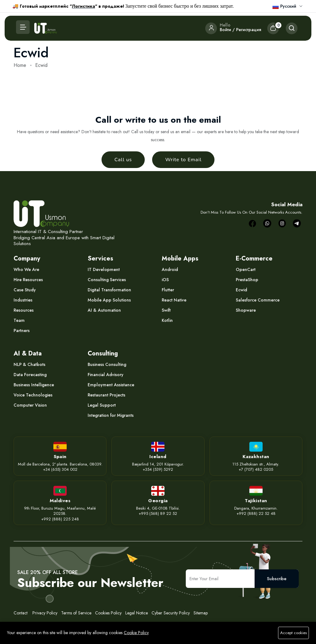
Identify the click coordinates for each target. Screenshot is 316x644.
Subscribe (277, 579)
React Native (174, 300)
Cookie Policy (136, 633)
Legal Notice (137, 613)
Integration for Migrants (111, 415)
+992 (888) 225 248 (60, 519)
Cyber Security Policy (171, 613)
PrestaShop (247, 280)
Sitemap (201, 613)
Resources (24, 310)
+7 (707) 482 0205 (256, 469)
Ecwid (241, 290)
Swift (166, 310)
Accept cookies (293, 633)
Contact (21, 613)
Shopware (246, 310)
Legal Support (102, 405)
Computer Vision (30, 405)
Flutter (168, 290)
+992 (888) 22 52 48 (256, 513)
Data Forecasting (30, 375)
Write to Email (183, 160)
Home (20, 65)
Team (19, 320)
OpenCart (246, 269)
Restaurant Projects (106, 395)
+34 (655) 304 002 (60, 469)
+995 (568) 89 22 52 (158, 513)
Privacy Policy (44, 613)
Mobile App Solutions (109, 300)
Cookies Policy (108, 613)
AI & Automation (104, 310)
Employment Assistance (111, 385)
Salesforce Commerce (258, 300)
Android (170, 269)
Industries (23, 300)
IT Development (104, 269)
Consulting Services (107, 280)
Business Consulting (107, 364)
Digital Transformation (109, 290)
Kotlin (167, 320)
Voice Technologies (33, 395)
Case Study (25, 290)
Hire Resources (28, 280)
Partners (22, 330)
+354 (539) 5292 (158, 469)
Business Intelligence (34, 385)
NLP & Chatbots (29, 364)
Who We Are (26, 269)
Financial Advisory (106, 375)
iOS (165, 280)
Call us (123, 160)
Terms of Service (76, 613)
